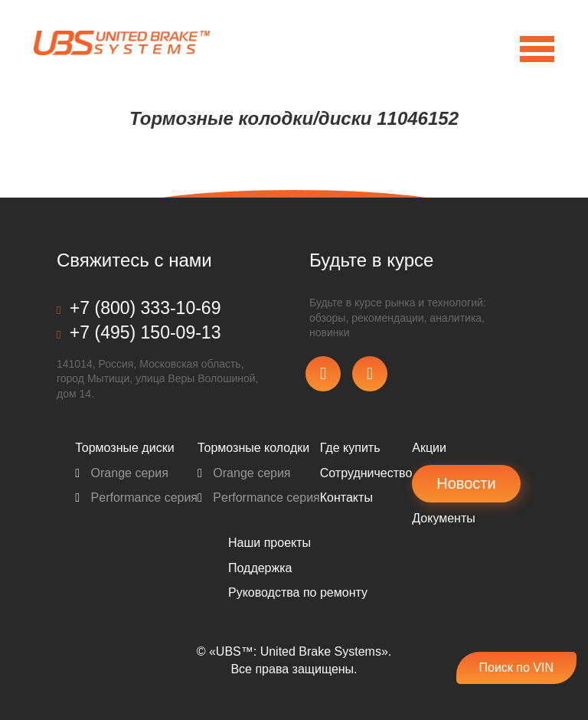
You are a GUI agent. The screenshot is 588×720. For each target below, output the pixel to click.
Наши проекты (269, 543)
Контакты (346, 497)
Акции (429, 448)
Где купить (350, 448)
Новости (466, 483)
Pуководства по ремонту (298, 592)
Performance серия (136, 497)
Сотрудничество (366, 473)
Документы (443, 518)
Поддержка (260, 568)
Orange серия (122, 473)
